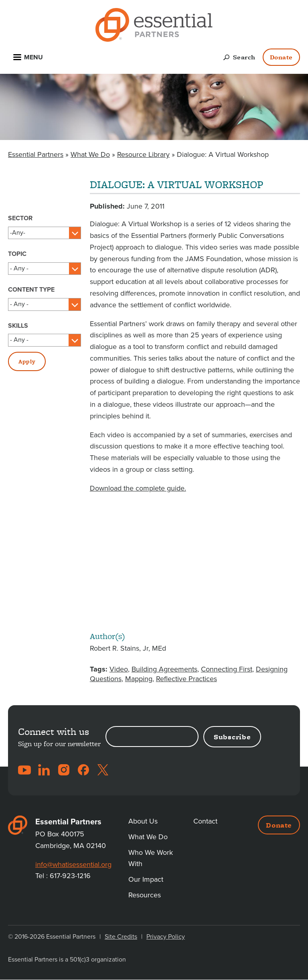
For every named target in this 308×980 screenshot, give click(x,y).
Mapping (139, 679)
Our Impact (146, 879)
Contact (205, 821)
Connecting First (227, 669)
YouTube (24, 770)
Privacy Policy (166, 937)
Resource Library (143, 154)
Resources (145, 895)
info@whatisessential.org (73, 864)
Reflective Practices (186, 679)
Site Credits (121, 937)
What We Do (90, 154)
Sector (20, 218)
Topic (17, 254)
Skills (18, 326)
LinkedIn (44, 770)
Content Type (31, 290)
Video (119, 669)
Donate (281, 57)
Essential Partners (36, 154)
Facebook (83, 770)
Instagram (64, 770)
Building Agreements (164, 669)
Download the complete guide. (138, 488)
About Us (143, 821)
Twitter (103, 770)
